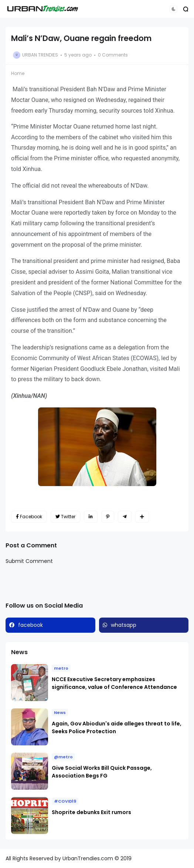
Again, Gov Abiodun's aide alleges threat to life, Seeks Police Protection (117, 727)
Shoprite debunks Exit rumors (91, 812)
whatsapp (124, 625)
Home (18, 73)
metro (61, 668)
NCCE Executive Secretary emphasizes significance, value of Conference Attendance (114, 683)
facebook (30, 625)
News (60, 712)
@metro (63, 757)
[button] (173, 9)
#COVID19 (65, 801)
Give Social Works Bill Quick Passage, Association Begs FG (102, 772)
